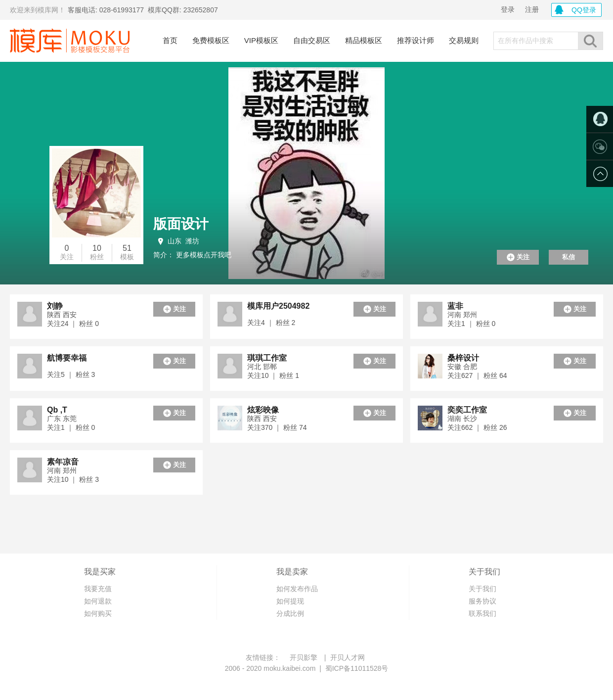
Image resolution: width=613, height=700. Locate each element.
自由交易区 (312, 40)
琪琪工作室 (267, 358)
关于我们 (482, 589)
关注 (67, 257)
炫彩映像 (263, 410)
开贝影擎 (304, 657)
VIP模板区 (261, 40)
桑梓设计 (463, 358)
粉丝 (97, 257)
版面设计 (181, 224)
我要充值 (98, 589)
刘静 (55, 306)
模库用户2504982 (278, 306)
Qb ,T (57, 410)
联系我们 (482, 613)
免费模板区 (211, 40)
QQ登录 (584, 10)
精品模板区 (364, 40)
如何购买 (98, 613)
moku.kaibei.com (289, 668)
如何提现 (290, 601)
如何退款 (98, 601)
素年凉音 (63, 462)
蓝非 (455, 306)
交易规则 (464, 40)
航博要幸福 (67, 358)
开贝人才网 (348, 657)
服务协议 (482, 601)
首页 (170, 40)
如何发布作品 (297, 589)
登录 (508, 9)
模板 (127, 257)
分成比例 (290, 613)
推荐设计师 (416, 40)
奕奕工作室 (467, 410)
